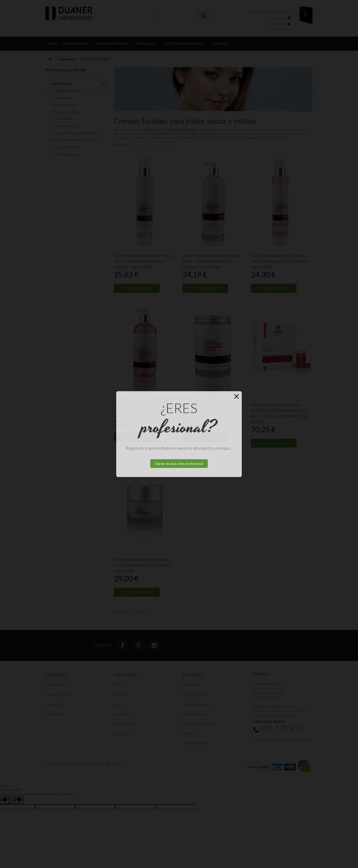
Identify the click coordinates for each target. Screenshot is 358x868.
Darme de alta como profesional (179, 464)
